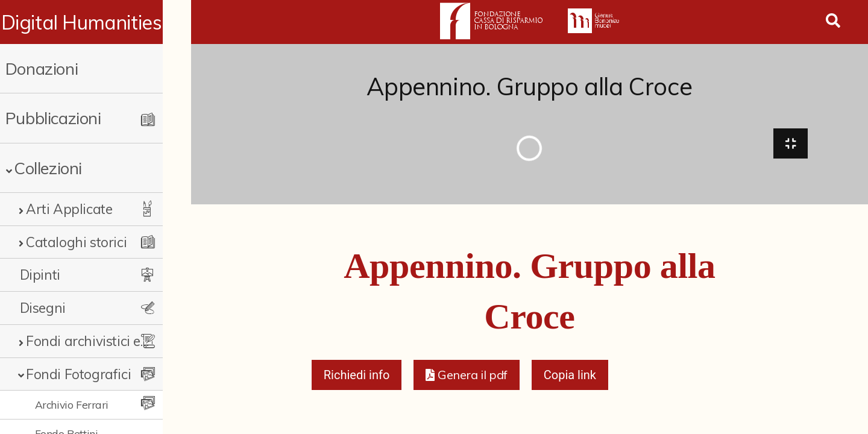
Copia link (570, 377)
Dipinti (40, 275)
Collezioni (48, 168)
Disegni (43, 308)
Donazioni (42, 68)
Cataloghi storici (76, 242)
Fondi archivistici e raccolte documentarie (99, 341)
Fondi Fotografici (78, 374)
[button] (466, 377)
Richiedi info (357, 377)
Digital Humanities (96, 22)
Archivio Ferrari (72, 404)
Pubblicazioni (53, 118)
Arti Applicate (69, 209)
